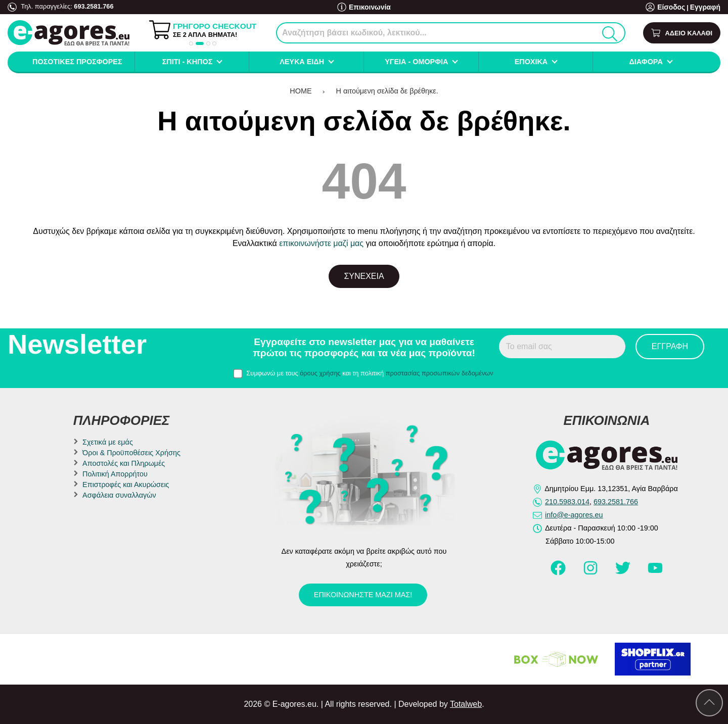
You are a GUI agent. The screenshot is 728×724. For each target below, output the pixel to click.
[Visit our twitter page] (624, 572)
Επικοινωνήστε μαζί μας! (363, 595)
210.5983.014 (567, 502)
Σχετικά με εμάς (108, 442)
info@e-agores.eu (574, 515)
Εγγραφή (706, 7)
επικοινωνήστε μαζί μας (321, 243)
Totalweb (466, 704)
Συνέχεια (364, 276)
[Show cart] (682, 33)
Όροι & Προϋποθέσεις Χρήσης (131, 453)
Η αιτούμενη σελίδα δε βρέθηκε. (387, 91)
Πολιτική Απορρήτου (115, 474)
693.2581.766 (94, 6)
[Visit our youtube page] (655, 572)
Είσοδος (675, 7)
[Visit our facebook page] (559, 572)
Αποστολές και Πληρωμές (124, 463)
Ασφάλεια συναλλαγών (119, 495)
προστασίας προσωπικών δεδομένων (440, 373)
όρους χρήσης (320, 373)
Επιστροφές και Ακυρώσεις (126, 485)
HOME (301, 91)
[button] (191, 43)
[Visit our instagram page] (591, 572)
